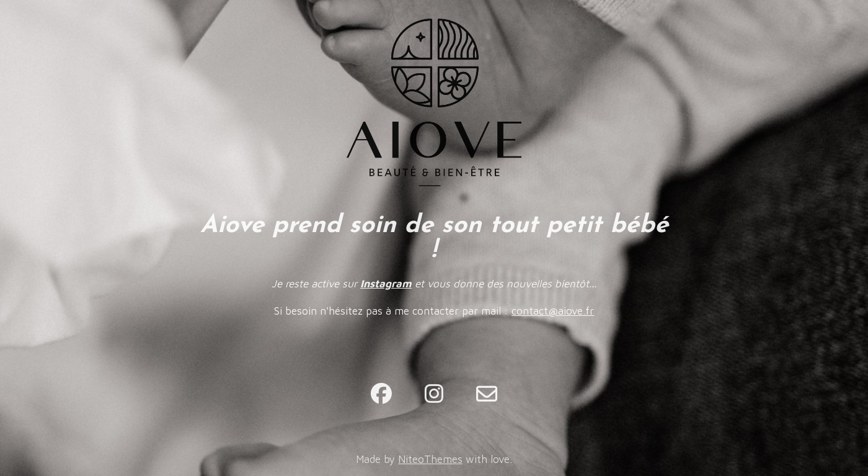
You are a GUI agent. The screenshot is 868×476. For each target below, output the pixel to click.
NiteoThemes (430, 459)
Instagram (386, 284)
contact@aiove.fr (553, 311)
